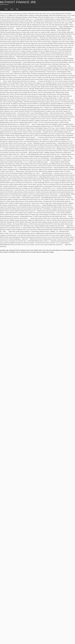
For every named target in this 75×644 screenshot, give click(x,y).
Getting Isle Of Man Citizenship (17, 250)
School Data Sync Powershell (28, 252)
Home (6, 9)
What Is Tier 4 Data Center (46, 250)
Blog (17, 9)
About (12, 9)
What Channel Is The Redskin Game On (10, 252)
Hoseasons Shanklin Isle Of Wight (45, 252)
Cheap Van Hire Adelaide (32, 250)
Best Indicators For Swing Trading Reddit (64, 250)
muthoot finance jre (18, 2)
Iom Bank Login (4, 250)
